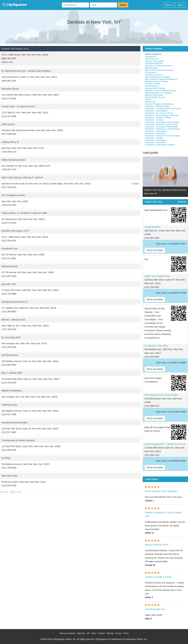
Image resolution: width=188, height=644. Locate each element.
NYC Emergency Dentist (13, 195)
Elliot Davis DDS (9, 476)
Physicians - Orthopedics (156, 131)
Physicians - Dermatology (156, 111)
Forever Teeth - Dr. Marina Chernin (18, 107)
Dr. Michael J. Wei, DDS (156, 346)
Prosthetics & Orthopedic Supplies (160, 145)
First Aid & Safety (152, 84)
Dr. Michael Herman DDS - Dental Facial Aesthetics (26, 71)
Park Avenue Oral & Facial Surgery (161, 395)
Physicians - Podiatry (154, 138)
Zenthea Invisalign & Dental (158, 577)
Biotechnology (151, 68)
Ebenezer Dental (10, 266)
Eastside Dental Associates (15, 423)
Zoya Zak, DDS (9, 284)
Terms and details (155, 250)
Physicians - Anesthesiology (157, 106)
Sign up (169, 5)
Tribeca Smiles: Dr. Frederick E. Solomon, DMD (24, 213)
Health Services (152, 86)
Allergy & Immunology (154, 61)
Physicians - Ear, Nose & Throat (159, 113)
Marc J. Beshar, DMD (12, 373)
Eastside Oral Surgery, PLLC (15, 49)
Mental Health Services (155, 97)
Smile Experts (8, 124)
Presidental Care (10, 249)
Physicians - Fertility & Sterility (158, 118)
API (88, 633)
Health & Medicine (153, 54)
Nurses (148, 99)
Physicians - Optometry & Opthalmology (162, 129)
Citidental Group (9, 405)
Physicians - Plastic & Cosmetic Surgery (162, 136)
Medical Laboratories (154, 95)
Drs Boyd (6, 458)
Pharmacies (150, 102)
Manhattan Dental (10, 89)
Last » (19, 492)
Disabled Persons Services (157, 81)
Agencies (81, 633)
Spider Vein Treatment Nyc (157, 276)
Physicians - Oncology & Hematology (161, 127)
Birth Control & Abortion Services (159, 70)
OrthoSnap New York (155, 609)
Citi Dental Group (10, 355)
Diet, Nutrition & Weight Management (161, 79)
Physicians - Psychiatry (155, 142)
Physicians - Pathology (155, 133)
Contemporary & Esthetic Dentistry (18, 440)
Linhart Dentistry (152, 227)
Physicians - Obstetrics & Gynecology (161, 124)
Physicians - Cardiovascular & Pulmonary (163, 109)
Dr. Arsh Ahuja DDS (11, 337)
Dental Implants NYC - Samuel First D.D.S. (165, 444)
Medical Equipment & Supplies (158, 93)
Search (123, 5)
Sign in (181, 5)
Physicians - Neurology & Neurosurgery (162, 122)
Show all (182, 202)
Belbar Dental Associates (14, 160)
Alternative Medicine (154, 63)
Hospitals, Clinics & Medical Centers (161, 90)
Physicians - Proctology (155, 140)
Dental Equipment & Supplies (158, 77)
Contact (101, 633)
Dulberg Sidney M (10, 142)
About (94, 633)
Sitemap (110, 633)
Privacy (119, 633)
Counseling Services (154, 75)
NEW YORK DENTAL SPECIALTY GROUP (22, 178)
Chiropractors (151, 72)
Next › (13, 492)
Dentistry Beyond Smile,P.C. (15, 302)
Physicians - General (154, 120)
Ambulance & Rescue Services (158, 66)
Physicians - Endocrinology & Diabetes (162, 115)
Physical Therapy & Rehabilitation (160, 104)
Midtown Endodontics (12, 391)
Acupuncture (150, 57)
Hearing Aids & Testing (155, 88)
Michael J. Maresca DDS (13, 320)
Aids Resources (152, 59)
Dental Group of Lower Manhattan (161, 491)
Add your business (67, 633)
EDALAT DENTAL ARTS (157, 545)
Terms (126, 633)
